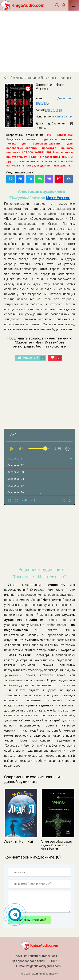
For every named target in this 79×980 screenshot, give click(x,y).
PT (59, 179)
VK (69, 179)
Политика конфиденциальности (36, 956)
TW (30, 179)
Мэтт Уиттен (54, 110)
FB (20, 179)
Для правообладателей (28, 961)
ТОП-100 (55, 961)
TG (11, 179)
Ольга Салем (64, 117)
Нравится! (31, 358)
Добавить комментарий (29, 920)
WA (40, 179)
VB (49, 179)
